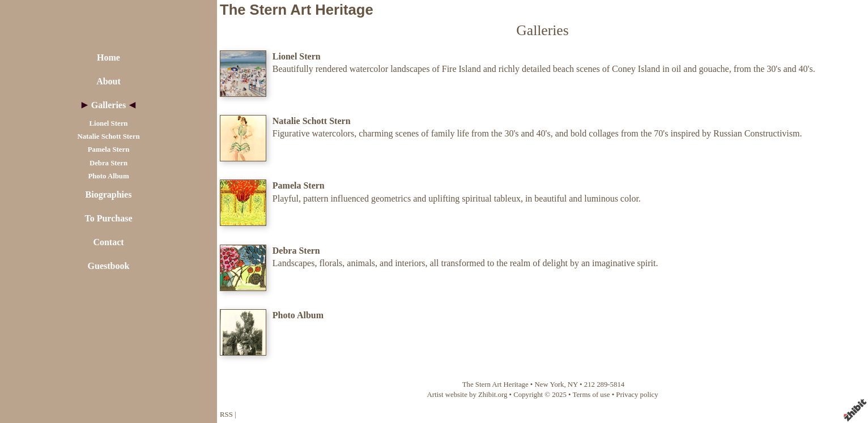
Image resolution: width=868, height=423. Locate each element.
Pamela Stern (109, 149)
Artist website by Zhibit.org (467, 395)
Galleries (109, 105)
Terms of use (592, 395)
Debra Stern (109, 163)
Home (109, 57)
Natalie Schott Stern (108, 136)
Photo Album (108, 176)
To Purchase (108, 218)
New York (550, 384)
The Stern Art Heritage (297, 10)
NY (573, 384)
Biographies (109, 195)
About (109, 81)
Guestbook (109, 266)
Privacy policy (637, 395)
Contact (108, 242)
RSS (226, 415)
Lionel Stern (109, 123)
